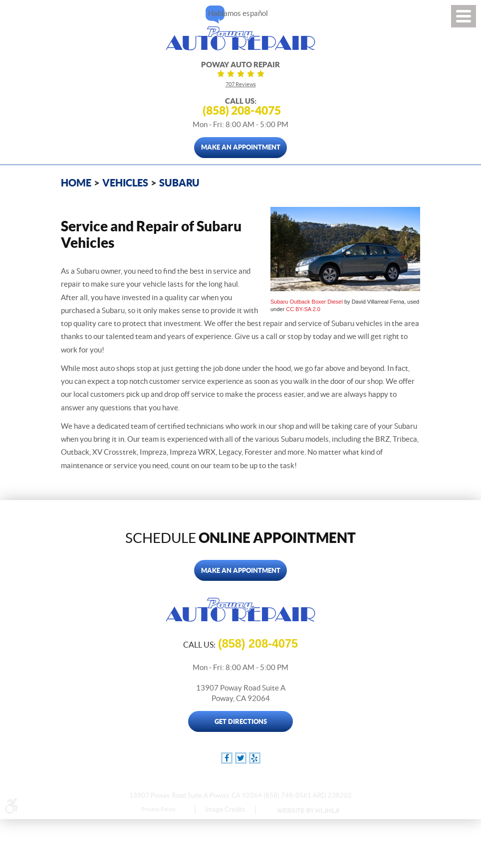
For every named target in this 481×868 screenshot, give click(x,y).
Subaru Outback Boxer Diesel (307, 302)
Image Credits (225, 809)
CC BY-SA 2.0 (303, 309)
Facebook (227, 758)
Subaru (179, 183)
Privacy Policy (158, 809)
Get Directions (241, 722)
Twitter (241, 758)
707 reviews (241, 84)
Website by (307, 811)
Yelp (255, 758)
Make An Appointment (241, 147)
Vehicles (125, 183)
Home (76, 183)
